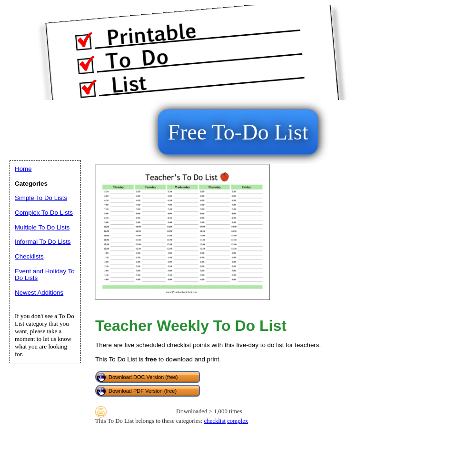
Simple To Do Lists (41, 198)
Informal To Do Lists (43, 242)
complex (238, 421)
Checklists (29, 256)
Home (23, 169)
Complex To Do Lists (44, 213)
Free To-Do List (238, 132)
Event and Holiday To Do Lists (45, 275)
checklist (214, 421)
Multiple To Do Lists (42, 227)
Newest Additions (39, 293)
